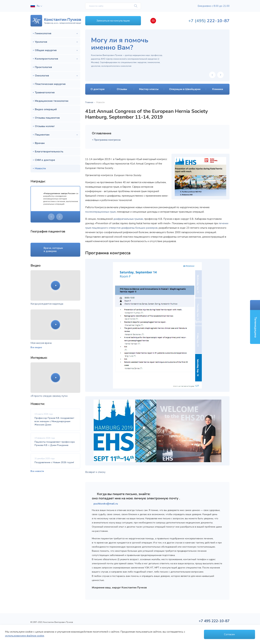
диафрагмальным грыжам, (129, 219)
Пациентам (42, 135)
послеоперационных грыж (100, 212)
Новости (40, 168)
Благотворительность (49, 152)
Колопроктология (46, 59)
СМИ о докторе (45, 160)
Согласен (229, 634)
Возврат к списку (95, 472)
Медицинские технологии (52, 101)
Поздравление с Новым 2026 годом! (54, 462)
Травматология (45, 92)
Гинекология (43, 33)
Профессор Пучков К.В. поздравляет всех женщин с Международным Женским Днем (54, 421)
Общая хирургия (46, 50)
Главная (89, 102)
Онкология (42, 76)
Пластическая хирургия (50, 84)
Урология (41, 42)
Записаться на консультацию (113, 21)
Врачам (40, 143)
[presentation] (51, 217)
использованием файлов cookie (25, 636)
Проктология (43, 67)
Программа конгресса (107, 140)
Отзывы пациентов (47, 118)
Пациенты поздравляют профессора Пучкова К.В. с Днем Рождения (55, 444)
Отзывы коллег (45, 126)
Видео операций (46, 109)
